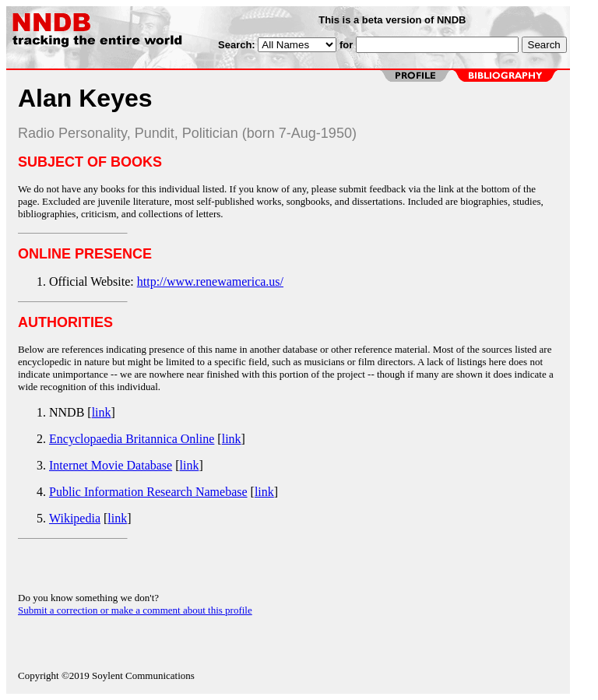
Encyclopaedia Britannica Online (132, 439)
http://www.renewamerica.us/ (210, 281)
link (102, 412)
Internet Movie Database (111, 465)
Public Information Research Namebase (148, 492)
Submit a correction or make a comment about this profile (135, 610)
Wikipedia (75, 518)
